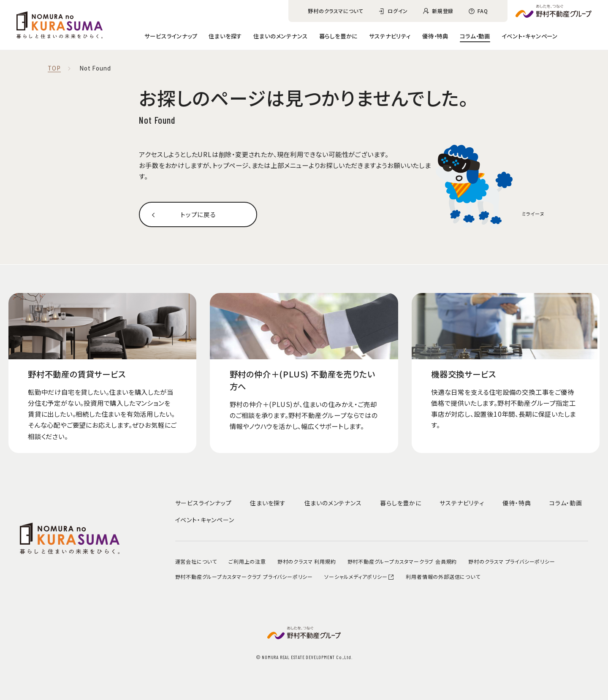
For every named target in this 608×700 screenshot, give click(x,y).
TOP (54, 68)
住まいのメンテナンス (280, 36)
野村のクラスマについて (336, 11)
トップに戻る (198, 214)
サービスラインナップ (171, 36)
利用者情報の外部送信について (443, 577)
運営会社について (196, 561)
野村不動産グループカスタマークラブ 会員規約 (402, 561)
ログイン (398, 11)
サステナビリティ (390, 36)
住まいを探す (225, 36)
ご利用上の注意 (247, 561)
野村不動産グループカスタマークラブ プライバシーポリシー (244, 577)
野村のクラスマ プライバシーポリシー (512, 561)
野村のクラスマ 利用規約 (307, 561)
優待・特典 (435, 36)
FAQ (483, 11)
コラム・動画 (475, 36)
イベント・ (530, 36)
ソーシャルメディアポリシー (359, 577)
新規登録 (443, 11)
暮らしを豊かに (339, 36)
